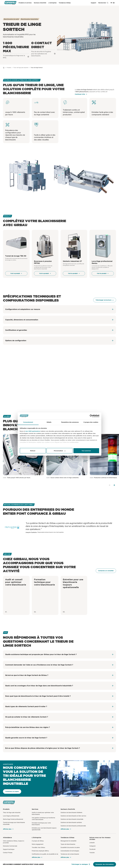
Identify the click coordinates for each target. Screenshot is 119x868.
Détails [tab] (49, 422)
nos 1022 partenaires (33, 431)
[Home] (4, 68)
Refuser (33, 451)
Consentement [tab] (28, 422)
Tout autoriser (86, 451)
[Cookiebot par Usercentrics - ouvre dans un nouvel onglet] (91, 416)
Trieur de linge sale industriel (21, 68)
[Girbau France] (10, 3)
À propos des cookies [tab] (91, 422)
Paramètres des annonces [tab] (70, 422)
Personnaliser (60, 451)
